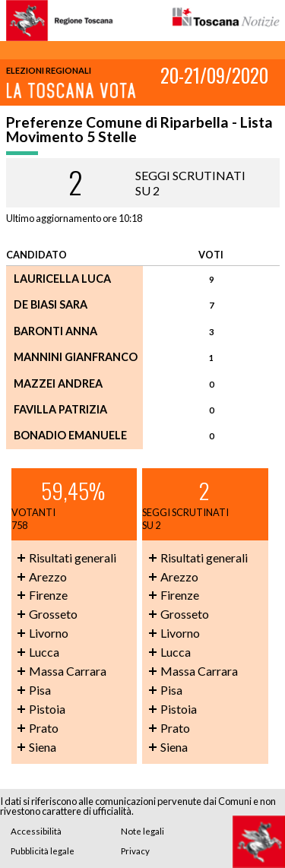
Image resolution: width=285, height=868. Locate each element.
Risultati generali (73, 558)
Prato (44, 728)
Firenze (48, 595)
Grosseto (53, 614)
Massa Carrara (68, 671)
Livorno (49, 633)
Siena (43, 747)
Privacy (135, 851)
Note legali (142, 831)
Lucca (44, 652)
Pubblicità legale (43, 851)
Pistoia (47, 709)
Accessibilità (36, 831)
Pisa (40, 690)
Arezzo (48, 577)
